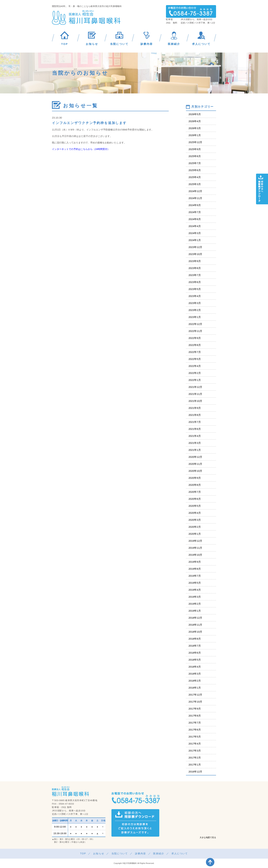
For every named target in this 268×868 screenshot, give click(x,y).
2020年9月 (195, 478)
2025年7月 (195, 163)
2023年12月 (195, 247)
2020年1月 (195, 534)
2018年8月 (195, 639)
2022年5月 (195, 359)
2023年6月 (195, 282)
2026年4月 (195, 121)
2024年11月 (195, 198)
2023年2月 (195, 310)
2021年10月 (195, 401)
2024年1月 (195, 240)
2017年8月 (195, 716)
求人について (180, 854)
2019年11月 (195, 548)
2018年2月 (195, 681)
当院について (120, 854)
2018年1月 (195, 688)
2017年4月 (195, 744)
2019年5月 (195, 583)
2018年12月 (195, 618)
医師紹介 (159, 854)
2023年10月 (195, 254)
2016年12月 (195, 772)
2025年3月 (195, 184)
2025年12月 (195, 142)
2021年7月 (195, 422)
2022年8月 (195, 345)
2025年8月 (195, 156)
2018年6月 (195, 653)
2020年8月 (195, 485)
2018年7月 (195, 646)
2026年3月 (195, 128)
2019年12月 (195, 541)
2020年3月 (195, 520)
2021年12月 (195, 387)
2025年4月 (195, 177)
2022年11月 (195, 331)
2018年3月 (195, 674)
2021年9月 (195, 408)
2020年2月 (195, 527)
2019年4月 (195, 590)
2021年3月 (195, 443)
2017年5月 (195, 737)
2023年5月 (195, 289)
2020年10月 (195, 471)
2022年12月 (195, 324)
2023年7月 (195, 275)
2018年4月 (195, 667)
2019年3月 (195, 597)
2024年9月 (195, 205)
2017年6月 (195, 730)
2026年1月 (195, 135)
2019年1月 (195, 611)
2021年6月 (195, 429)
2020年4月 (195, 513)
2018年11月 (195, 625)
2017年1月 (195, 765)
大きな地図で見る (208, 837)
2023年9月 (195, 261)
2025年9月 (195, 149)
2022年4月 (195, 366)
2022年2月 (195, 373)
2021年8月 (195, 415)
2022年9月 (195, 338)
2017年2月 (195, 758)
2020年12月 (195, 457)
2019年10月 (195, 555)
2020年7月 (195, 492)
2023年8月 (195, 268)
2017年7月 (195, 723)
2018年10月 (195, 632)
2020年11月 (195, 464)
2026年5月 (195, 114)
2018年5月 (195, 660)
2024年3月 (195, 233)
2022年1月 (195, 380)
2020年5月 (195, 506)
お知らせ (99, 854)
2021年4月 (195, 436)
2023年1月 (195, 317)
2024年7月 (195, 212)
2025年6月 (195, 170)
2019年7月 (195, 576)
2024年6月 (195, 219)
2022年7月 (195, 352)
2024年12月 (195, 191)
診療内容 (140, 854)
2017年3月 (195, 751)
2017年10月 (195, 702)
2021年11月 (195, 394)
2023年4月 (195, 296)
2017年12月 (195, 695)
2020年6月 (195, 499)
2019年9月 (195, 562)
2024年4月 (195, 226)
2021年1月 (195, 450)
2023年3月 (195, 303)
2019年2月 (195, 604)
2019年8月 (195, 569)
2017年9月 (195, 709)
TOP (83, 854)
